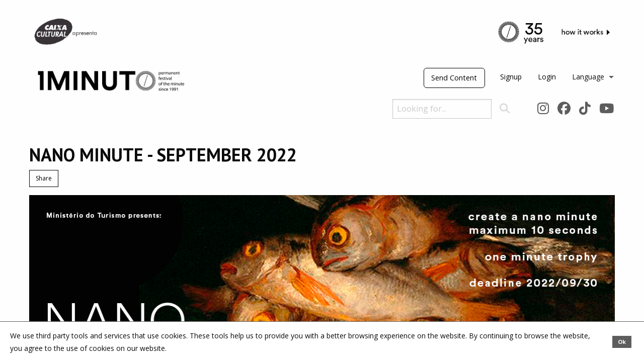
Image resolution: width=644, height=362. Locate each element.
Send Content (454, 78)
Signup (511, 77)
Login (547, 77)
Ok (622, 342)
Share (44, 178)
